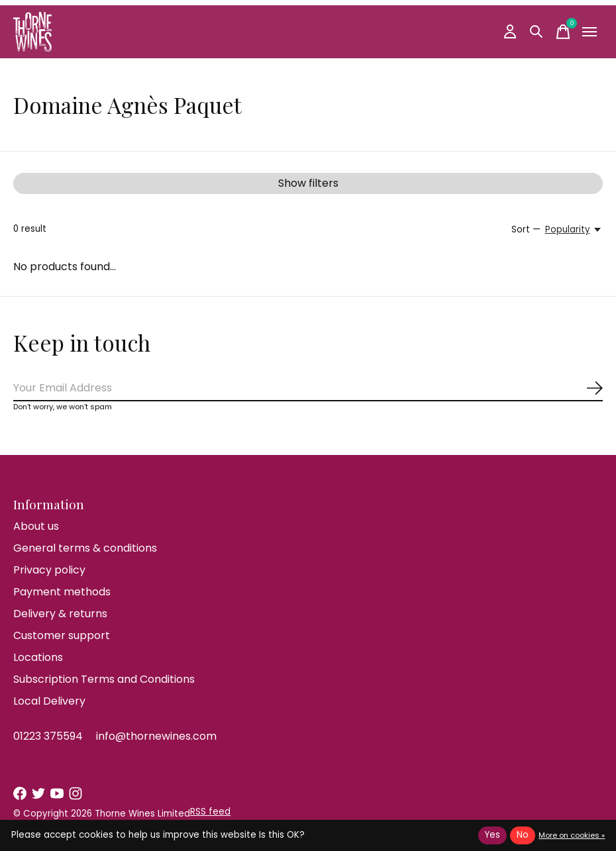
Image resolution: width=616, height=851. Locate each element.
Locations (38, 657)
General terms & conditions (85, 548)
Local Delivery (49, 701)
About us (36, 526)
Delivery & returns (60, 614)
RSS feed (210, 812)
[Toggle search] (537, 32)
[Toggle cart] (563, 32)
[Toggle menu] (590, 32)
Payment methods (62, 592)
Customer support (62, 635)
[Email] (308, 388)
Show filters (308, 183)
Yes (492, 835)
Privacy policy (49, 570)
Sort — (526, 229)
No (523, 835)
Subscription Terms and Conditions (104, 679)
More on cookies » (572, 835)
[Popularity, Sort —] (574, 230)
